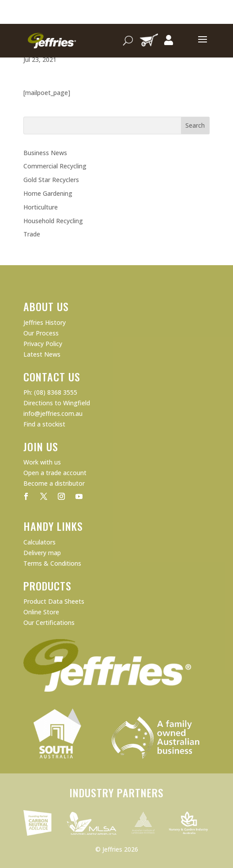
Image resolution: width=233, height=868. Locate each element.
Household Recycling (53, 221)
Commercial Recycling (55, 166)
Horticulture (41, 207)
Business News (45, 153)
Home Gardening (48, 193)
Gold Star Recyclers (51, 180)
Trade (32, 234)
